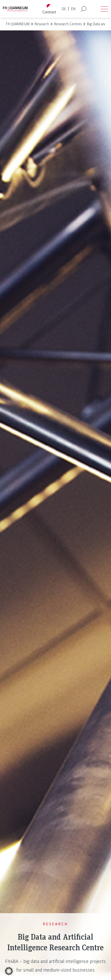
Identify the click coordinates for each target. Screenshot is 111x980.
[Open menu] (104, 9)
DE (64, 9)
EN (73, 9)
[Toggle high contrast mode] (49, 9)
